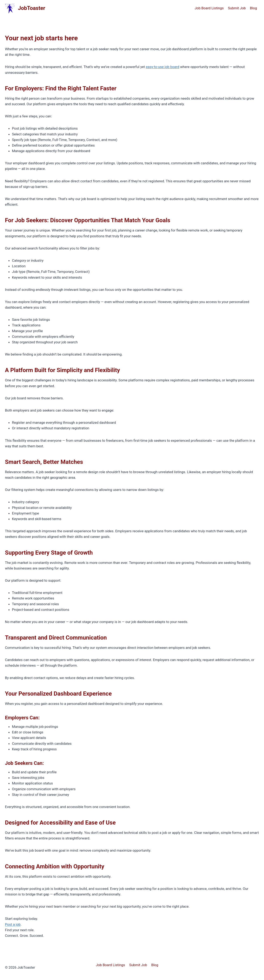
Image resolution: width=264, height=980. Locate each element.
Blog (253, 8)
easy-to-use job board (163, 67)
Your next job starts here (41, 38)
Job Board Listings (209, 8)
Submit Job (237, 8)
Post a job (13, 924)
